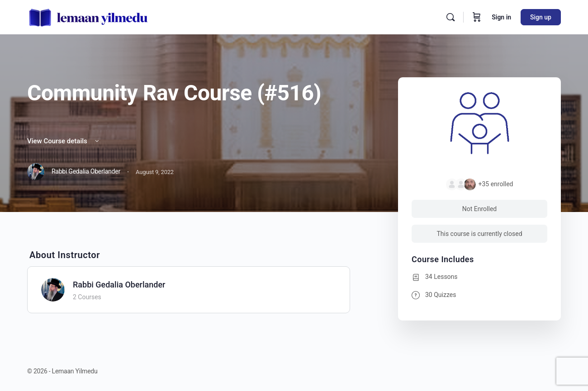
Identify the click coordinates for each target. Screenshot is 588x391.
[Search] (450, 17)
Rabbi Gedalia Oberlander (119, 285)
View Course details (64, 141)
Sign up (541, 17)
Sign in (501, 17)
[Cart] (477, 17)
